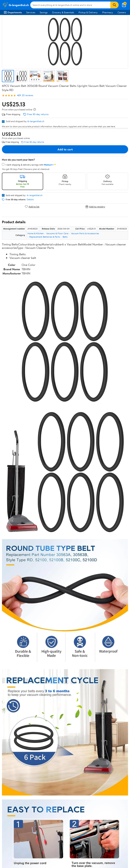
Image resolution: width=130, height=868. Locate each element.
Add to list (32, 207)
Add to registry (95, 207)
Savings (44, 12)
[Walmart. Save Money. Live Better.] (16, 5)
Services (31, 12)
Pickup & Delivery (88, 12)
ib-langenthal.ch (36, 121)
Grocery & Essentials (63, 12)
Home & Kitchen (35, 233)
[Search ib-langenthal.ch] (70, 5)
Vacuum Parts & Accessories (85, 233)
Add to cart (65, 149)
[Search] (114, 5)
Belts (65, 237)
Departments (13, 12)
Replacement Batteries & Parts (45, 237)
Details (30, 200)
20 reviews (27, 95)
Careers (122, 12)
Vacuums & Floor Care (57, 233)
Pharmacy (108, 12)
